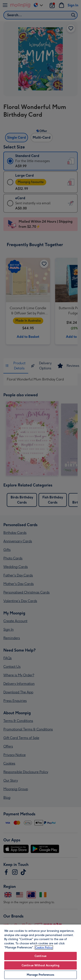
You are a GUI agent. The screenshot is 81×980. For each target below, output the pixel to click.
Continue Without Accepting (40, 965)
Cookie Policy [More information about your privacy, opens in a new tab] (44, 947)
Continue (40, 956)
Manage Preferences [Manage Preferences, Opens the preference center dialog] (40, 975)
